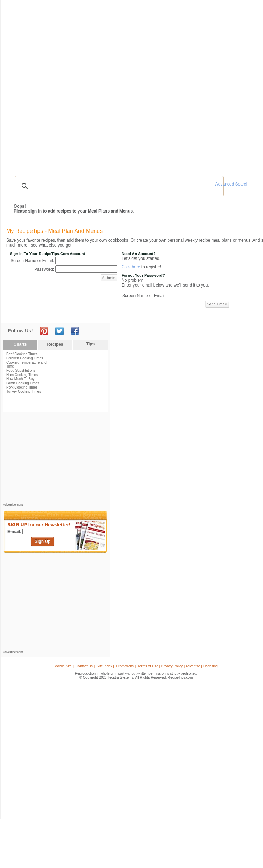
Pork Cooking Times (22, 387)
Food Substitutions (21, 371)
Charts (20, 344)
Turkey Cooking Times (24, 392)
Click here (131, 267)
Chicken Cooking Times (25, 358)
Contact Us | (85, 666)
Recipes (55, 344)
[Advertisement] (55, 459)
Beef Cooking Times (22, 354)
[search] (118, 186)
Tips (90, 344)
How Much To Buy (20, 379)
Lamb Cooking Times (23, 383)
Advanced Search (232, 184)
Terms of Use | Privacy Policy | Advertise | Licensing (178, 666)
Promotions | (126, 666)
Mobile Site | (64, 666)
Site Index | (105, 666)
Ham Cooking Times (22, 375)
